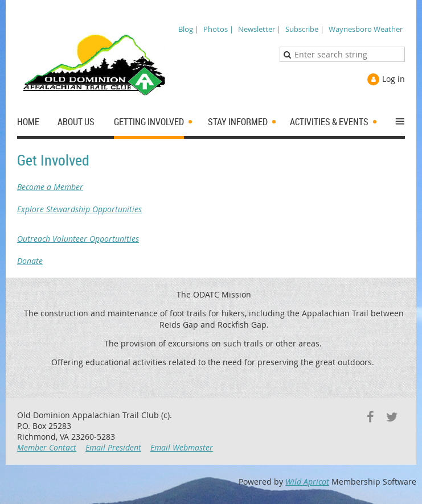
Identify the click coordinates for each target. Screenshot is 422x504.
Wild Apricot (307, 482)
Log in (394, 79)
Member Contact (47, 447)
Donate (211, 255)
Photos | (218, 29)
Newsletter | (259, 29)
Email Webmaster (182, 447)
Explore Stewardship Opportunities (211, 224)
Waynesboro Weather (366, 29)
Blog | (189, 29)
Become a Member (211, 193)
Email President (113, 447)
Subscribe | (305, 29)
